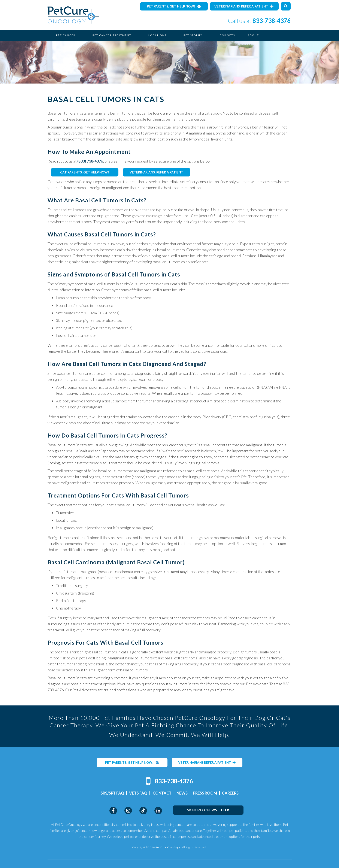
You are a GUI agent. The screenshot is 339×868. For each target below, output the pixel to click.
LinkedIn (158, 810)
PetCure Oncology (73, 15)
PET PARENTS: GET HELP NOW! (132, 762)
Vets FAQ (138, 793)
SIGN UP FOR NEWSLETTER (208, 810)
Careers (230, 793)
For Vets (227, 35)
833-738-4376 (272, 21)
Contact (162, 793)
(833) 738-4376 (90, 161)
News (182, 793)
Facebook (113, 810)
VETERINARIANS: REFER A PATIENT (156, 172)
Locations (157, 35)
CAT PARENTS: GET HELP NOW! (85, 172)
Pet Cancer (66, 35)
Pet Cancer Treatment (112, 35)
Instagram (128, 810)
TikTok (143, 810)
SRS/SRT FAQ (112, 793)
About (253, 35)
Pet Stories (193, 35)
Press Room (205, 793)
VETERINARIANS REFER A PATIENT (207, 762)
